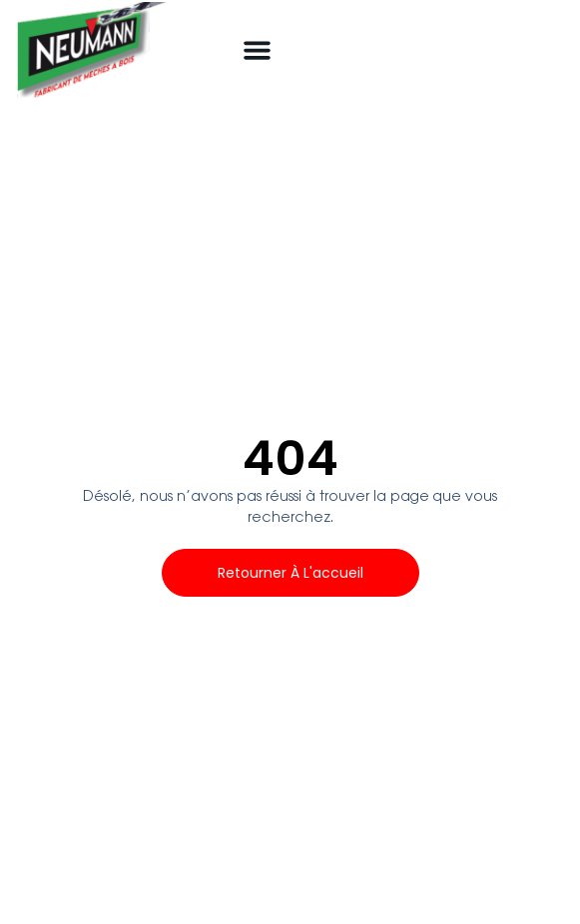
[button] (258, 50)
